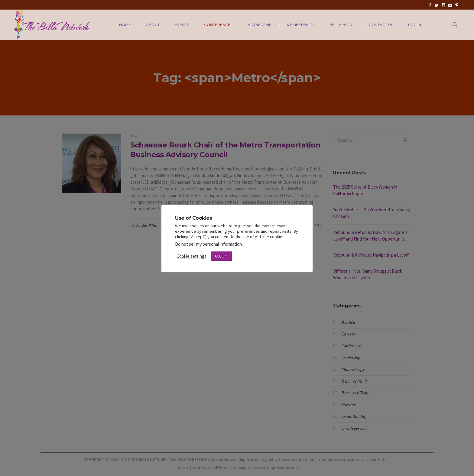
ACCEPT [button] (221, 256)
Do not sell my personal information (208, 244)
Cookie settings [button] (192, 256)
